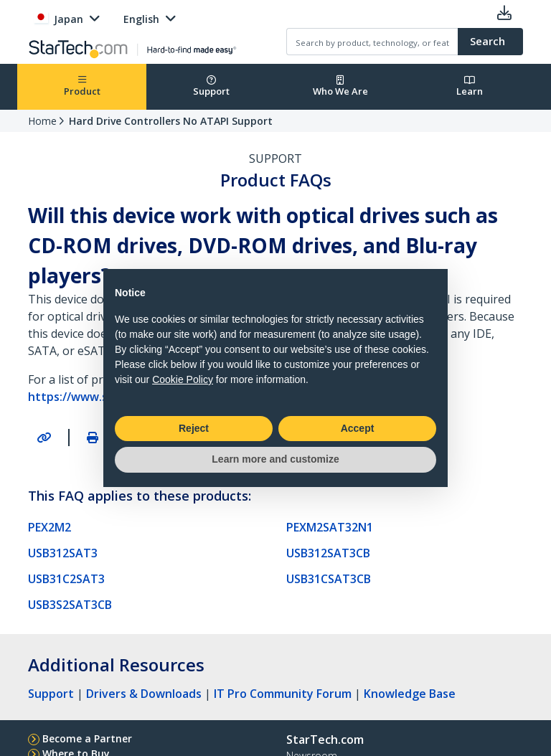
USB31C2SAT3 (66, 579)
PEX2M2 (50, 527)
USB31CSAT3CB (329, 579)
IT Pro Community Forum (283, 694)
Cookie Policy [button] (183, 379)
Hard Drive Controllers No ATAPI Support (171, 121)
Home (42, 121)
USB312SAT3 (63, 553)
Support (211, 86)
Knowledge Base (410, 694)
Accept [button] (358, 428)
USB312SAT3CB (328, 553)
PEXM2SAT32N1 (330, 527)
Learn (470, 86)
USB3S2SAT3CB (70, 605)
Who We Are (340, 86)
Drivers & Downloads (144, 694)
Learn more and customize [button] (275, 459)
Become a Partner (87, 738)
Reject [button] (194, 428)
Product (82, 86)
